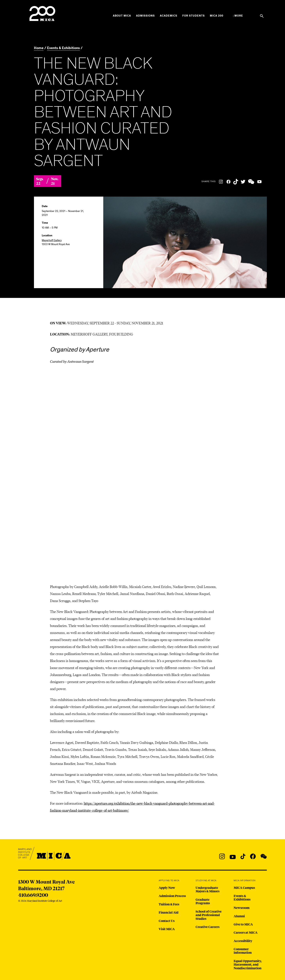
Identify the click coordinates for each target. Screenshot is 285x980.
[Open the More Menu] (238, 16)
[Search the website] (262, 16)
